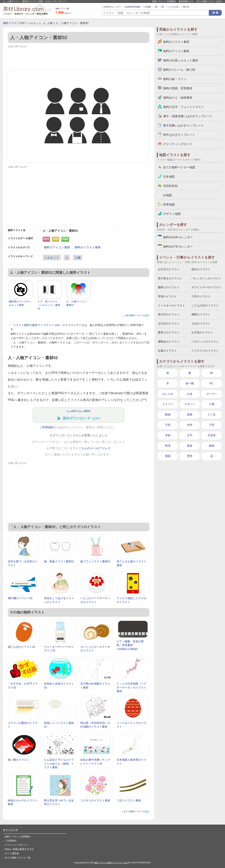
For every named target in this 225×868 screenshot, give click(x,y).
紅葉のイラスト (167, 351)
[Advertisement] (79, 58)
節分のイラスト (201, 269)
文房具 (212, 435)
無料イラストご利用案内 (164, 1)
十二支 (212, 415)
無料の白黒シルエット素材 (181, 60)
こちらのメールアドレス (95, 448)
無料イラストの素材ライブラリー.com (111, 863)
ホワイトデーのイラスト (206, 287)
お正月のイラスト (169, 269)
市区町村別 (170, 186)
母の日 (186, 7)
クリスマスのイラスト (205, 351)
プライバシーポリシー (16, 845)
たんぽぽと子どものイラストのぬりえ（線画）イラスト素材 (59, 763)
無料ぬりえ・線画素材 (178, 98)
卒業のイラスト (167, 296)
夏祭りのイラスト (169, 332)
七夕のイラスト (201, 323)
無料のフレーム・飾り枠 (179, 70)
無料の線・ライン (175, 79)
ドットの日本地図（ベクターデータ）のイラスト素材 (132, 687)
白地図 (148, 7)
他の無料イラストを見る (138, 315)
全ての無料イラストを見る (209, 1)
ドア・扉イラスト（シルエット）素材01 (49, 305)
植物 (212, 446)
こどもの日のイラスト (205, 305)
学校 (168, 435)
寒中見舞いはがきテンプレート (183, 125)
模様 (168, 456)
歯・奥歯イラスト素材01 (59, 561)
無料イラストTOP (14, 23)
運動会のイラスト (169, 342)
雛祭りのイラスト (169, 287)
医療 (190, 415)
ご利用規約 (47, 427)
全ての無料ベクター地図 (179, 167)
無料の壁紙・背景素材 (178, 88)
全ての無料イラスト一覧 (18, 858)
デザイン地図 (172, 214)
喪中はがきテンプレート (179, 135)
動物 (168, 415)
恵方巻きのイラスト (170, 278)
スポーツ (190, 404)
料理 (168, 446)
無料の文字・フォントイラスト (183, 107)
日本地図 (169, 177)
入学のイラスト (201, 296)
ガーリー (212, 394)
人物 (50, 23)
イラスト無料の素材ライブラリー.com (36, 325)
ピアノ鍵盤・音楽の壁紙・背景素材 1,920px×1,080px (130, 645)
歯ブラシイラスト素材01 (95, 561)
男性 (190, 456)
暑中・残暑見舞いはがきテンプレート (188, 116)
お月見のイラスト (202, 332)
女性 (190, 425)
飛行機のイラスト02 (20, 598)
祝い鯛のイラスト (19, 760)
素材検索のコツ (186, 1)
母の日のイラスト (169, 314)
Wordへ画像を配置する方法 (19, 849)
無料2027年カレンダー (178, 246)
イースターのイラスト (171, 305)
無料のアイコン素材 (57, 247)
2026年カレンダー (112, 7)
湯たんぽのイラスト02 (22, 647)
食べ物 (190, 383)
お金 (190, 394)
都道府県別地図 (133, 7)
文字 (190, 435)
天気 (168, 425)
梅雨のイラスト (201, 314)
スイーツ (168, 404)
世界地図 (169, 204)
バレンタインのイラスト (206, 278)
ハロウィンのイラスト (205, 342)
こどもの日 (173, 7)
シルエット (35, 23)
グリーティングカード (178, 144)
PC (212, 383)
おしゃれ (168, 394)
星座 (190, 446)
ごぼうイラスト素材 (129, 800)
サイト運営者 (12, 853)
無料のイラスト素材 (88, 247)
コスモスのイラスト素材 (95, 800)
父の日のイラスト (169, 323)
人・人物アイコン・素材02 (78, 411)
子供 (212, 425)
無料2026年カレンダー (178, 237)
